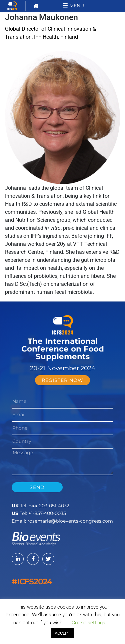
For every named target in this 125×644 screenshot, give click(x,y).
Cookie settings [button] (88, 623)
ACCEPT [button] (62, 633)
